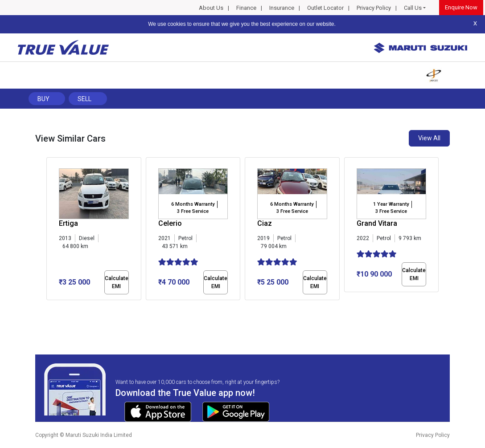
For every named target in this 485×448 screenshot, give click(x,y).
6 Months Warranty (193, 204)
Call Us (413, 8)
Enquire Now (461, 7)
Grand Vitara (377, 223)
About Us (211, 8)
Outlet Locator (325, 8)
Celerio (170, 223)
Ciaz (265, 223)
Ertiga (68, 223)
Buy (43, 99)
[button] (49, 308)
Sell (84, 99)
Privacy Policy (374, 8)
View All (429, 138)
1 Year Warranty (391, 204)
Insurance (282, 8)
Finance (246, 8)
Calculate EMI (117, 282)
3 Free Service (193, 211)
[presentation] (51, 231)
